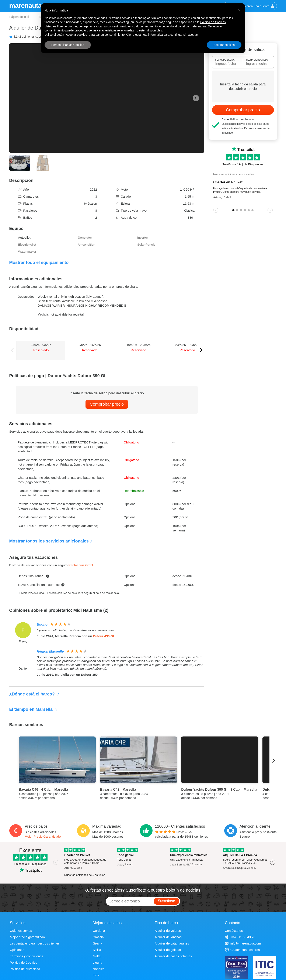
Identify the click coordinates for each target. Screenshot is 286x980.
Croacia (98, 937)
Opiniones (17, 950)
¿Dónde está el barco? (35, 694)
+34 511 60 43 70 (240, 937)
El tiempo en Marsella (34, 709)
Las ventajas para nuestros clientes (35, 943)
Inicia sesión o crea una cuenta (250, 6)
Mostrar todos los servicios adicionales (51, 541)
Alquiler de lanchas (168, 937)
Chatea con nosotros (242, 950)
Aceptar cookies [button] (224, 45)
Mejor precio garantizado (27, 937)
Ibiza (96, 975)
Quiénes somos (21, 931)
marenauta (26, 6)
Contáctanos (234, 931)
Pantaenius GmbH (82, 565)
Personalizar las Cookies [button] (68, 45)
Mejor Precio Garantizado (43, 836)
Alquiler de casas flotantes (173, 956)
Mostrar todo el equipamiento (39, 262)
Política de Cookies (23, 962)
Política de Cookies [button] (213, 22)
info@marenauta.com (243, 943)
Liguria (97, 962)
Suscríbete (166, 901)
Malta (97, 956)
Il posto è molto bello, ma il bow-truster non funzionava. (76, 630)
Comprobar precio (107, 404)
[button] (239, 10)
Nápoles (99, 969)
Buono (42, 624)
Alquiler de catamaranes (172, 943)
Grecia (97, 943)
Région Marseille (50, 651)
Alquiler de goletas (168, 950)
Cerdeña (99, 931)
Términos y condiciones (27, 956)
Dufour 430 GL (104, 636)
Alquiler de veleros (168, 931)
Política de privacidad (25, 969)
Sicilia (97, 950)
